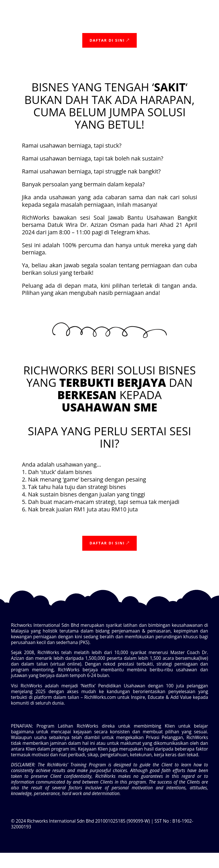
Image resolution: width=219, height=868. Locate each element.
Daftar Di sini (107, 40)
